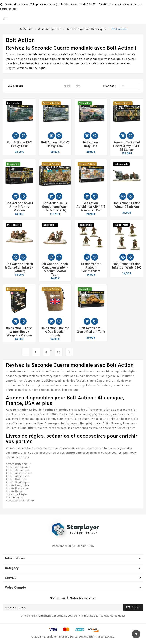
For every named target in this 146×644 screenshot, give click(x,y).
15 (59, 352)
